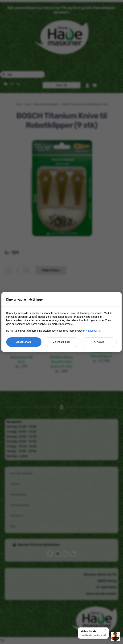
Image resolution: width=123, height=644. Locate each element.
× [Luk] (106, 631)
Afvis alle (99, 342)
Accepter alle (24, 342)
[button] (93, 634)
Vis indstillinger (62, 342)
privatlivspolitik (92, 331)
